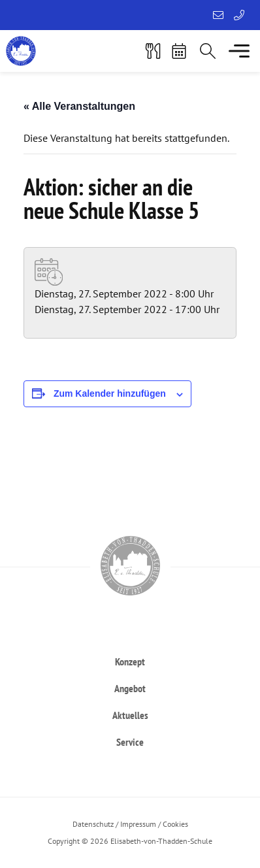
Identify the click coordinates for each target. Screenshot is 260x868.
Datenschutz (93, 824)
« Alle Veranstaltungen (79, 106)
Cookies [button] (175, 824)
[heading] (130, 661)
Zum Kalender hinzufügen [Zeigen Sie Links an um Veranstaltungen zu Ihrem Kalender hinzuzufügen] (110, 393)
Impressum (138, 824)
